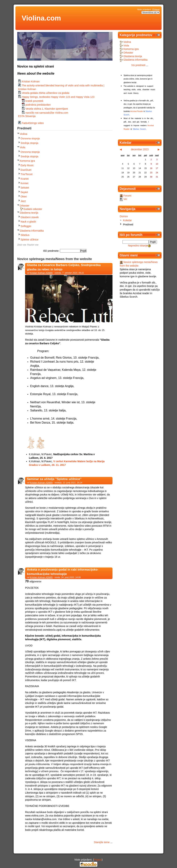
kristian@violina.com (45, 819)
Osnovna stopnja (30, 138)
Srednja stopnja (29, 143)
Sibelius (25, 235)
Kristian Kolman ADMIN (41, 273)
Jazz (23, 201)
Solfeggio (26, 226)
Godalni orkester (33, 209)
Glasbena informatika (32, 231)
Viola (22, 147)
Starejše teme (102, 842)
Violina (23, 134)
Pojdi (153, 242)
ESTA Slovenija (27, 116)
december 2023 (140, 149)
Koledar (127, 220)
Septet (24, 192)
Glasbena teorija (29, 213)
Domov (124, 216)
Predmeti (128, 224)
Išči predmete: (52, 251)
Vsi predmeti (138, 65)
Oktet (24, 197)
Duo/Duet (26, 170)
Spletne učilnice (29, 240)
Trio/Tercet (27, 174)
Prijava (156, 9)
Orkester (25, 206)
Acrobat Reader (137, 111)
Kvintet (24, 183)
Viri (123, 199)
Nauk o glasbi (28, 222)
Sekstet (25, 188)
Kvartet (25, 179)
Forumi (126, 196)
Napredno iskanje (138, 246)
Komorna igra (27, 161)
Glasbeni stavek (30, 217)
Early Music (27, 165)
